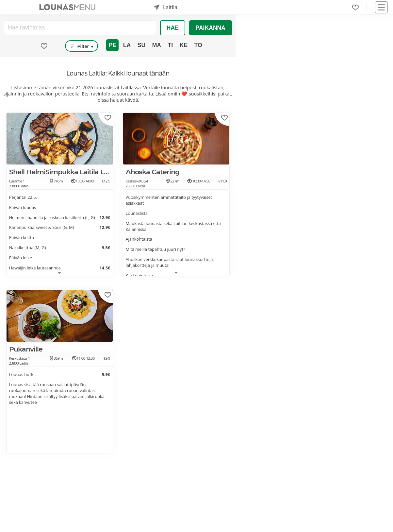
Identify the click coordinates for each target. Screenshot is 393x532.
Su (141, 45)
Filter (82, 46)
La (127, 45)
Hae (173, 28)
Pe (113, 45)
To (198, 45)
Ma (157, 45)
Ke (184, 45)
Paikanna (210, 28)
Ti (171, 45)
